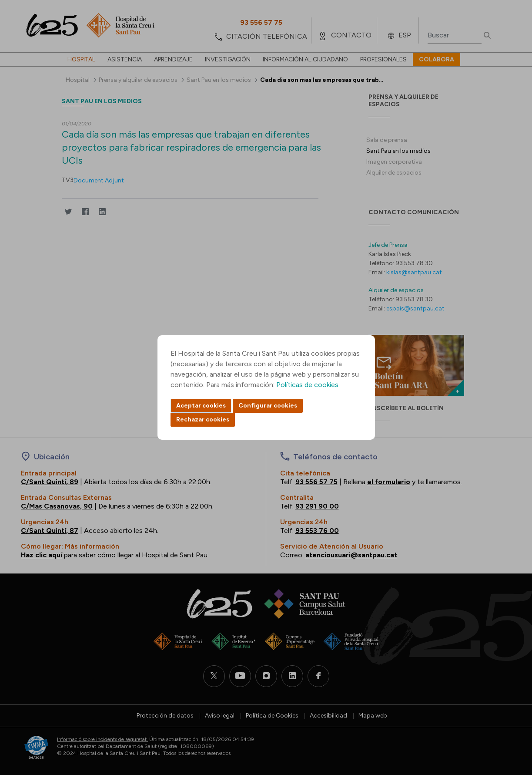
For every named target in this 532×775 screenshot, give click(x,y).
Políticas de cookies (307, 385)
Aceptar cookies (201, 406)
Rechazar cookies (203, 420)
